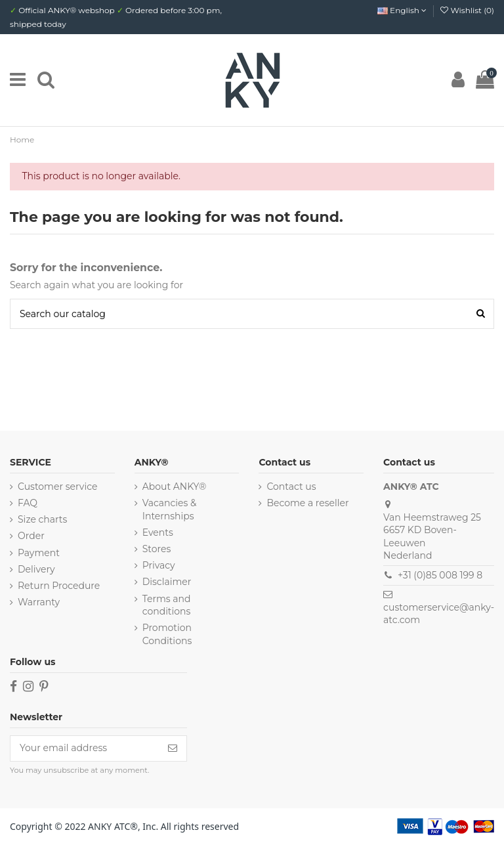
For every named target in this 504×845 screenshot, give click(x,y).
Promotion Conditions (167, 634)
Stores (157, 549)
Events (158, 532)
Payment (39, 553)
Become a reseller (307, 503)
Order (31, 536)
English (402, 10)
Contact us (291, 487)
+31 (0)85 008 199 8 (440, 575)
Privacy (159, 565)
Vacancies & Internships (170, 509)
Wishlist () (467, 10)
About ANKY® (175, 487)
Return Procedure (59, 586)
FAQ (28, 503)
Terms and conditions (167, 605)
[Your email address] (85, 748)
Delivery (36, 569)
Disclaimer (167, 582)
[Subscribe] (173, 748)
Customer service (57, 487)
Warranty (39, 602)
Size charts (42, 519)
